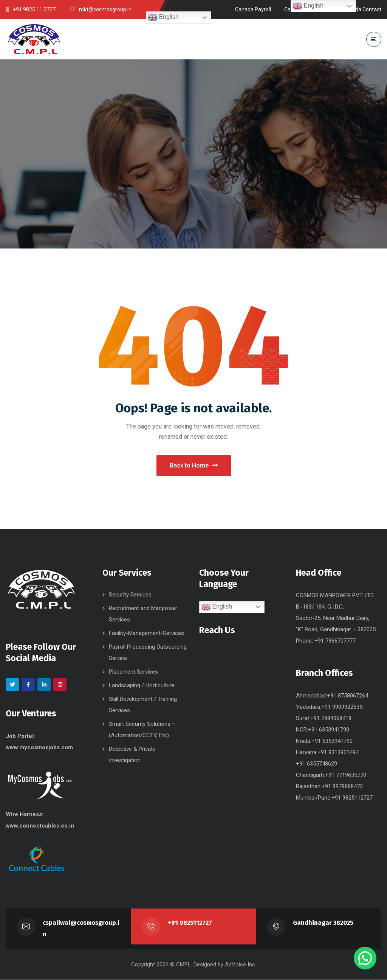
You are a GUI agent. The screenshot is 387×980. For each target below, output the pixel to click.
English (163, 17)
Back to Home (194, 466)
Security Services (130, 595)
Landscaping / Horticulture (142, 686)
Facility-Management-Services (146, 634)
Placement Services (133, 672)
